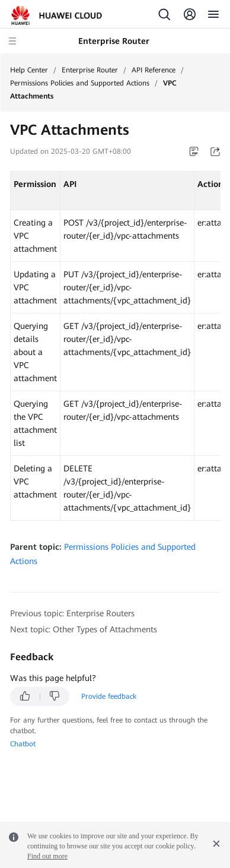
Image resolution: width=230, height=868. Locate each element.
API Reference (154, 70)
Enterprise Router (90, 70)
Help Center (29, 70)
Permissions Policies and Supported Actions (80, 83)
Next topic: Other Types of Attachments (84, 629)
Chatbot (23, 744)
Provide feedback (109, 696)
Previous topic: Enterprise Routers (72, 613)
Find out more (47, 856)
